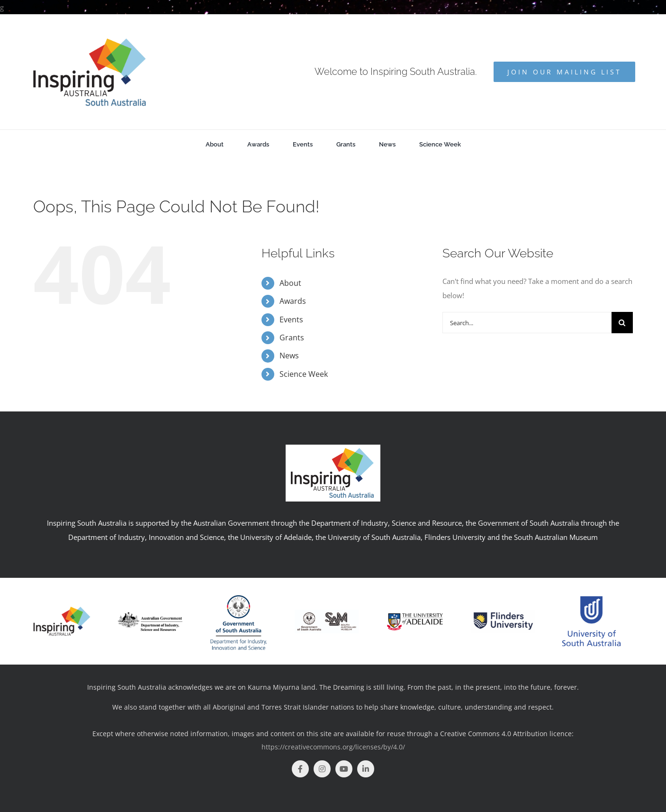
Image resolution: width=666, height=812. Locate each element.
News (289, 356)
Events (291, 319)
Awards (293, 301)
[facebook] (300, 769)
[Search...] (527, 323)
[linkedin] (366, 769)
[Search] (622, 323)
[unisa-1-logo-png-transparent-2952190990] (591, 593)
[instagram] (322, 769)
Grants (292, 338)
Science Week (304, 374)
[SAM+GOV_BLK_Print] (327, 613)
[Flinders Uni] (503, 613)
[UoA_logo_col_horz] (415, 605)
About (290, 283)
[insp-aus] (62, 609)
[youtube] (344, 769)
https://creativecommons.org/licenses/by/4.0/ (333, 747)
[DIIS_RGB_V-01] (238, 591)
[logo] (150, 615)
